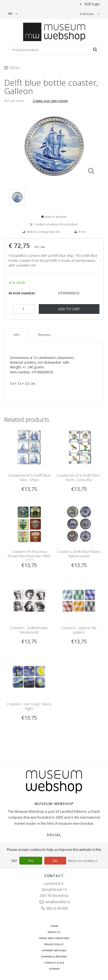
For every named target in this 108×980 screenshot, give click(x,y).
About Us (54, 932)
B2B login (92, 4)
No (55, 861)
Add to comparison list (43, 232)
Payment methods (54, 950)
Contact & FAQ (54, 963)
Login (54, 926)
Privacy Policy (54, 944)
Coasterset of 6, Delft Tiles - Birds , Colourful (79, 477)
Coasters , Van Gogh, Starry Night (29, 706)
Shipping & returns (54, 956)
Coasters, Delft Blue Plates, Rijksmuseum (79, 554)
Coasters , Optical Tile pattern (79, 630)
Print (82, 232)
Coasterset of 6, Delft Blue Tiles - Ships (29, 477)
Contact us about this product (56, 224)
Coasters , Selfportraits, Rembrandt (29, 630)
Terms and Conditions (54, 938)
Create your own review (50, 101)
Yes (31, 861)
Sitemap (54, 969)
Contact (54, 876)
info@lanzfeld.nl (57, 902)
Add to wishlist (56, 217)
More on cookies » (83, 861)
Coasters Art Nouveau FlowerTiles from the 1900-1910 (29, 556)
